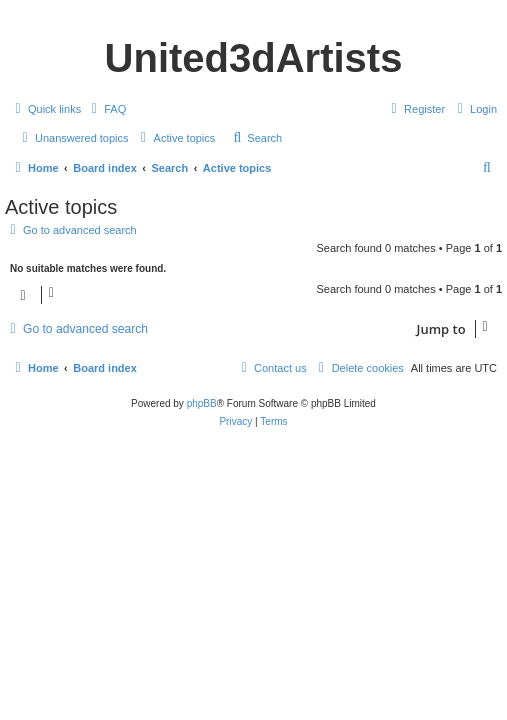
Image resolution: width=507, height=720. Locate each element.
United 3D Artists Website (253, 16)
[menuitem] (106, 109)
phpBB (202, 403)
